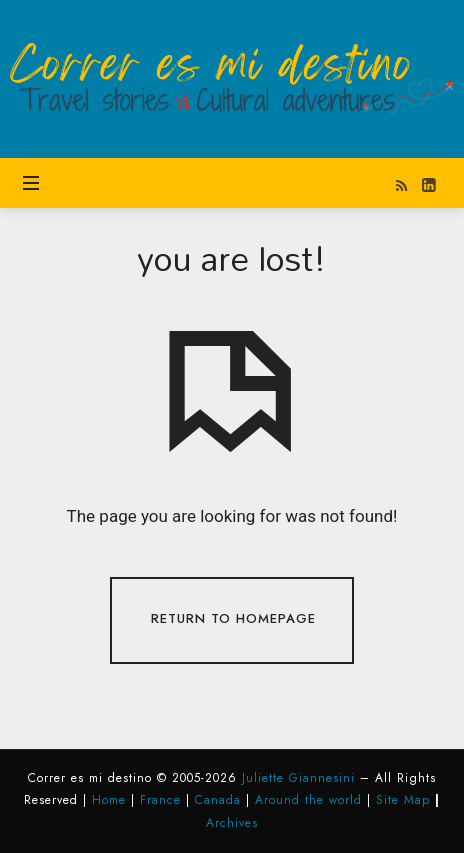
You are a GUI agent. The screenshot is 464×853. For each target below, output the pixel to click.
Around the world (308, 800)
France (160, 800)
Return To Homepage (233, 618)
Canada (218, 800)
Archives (232, 823)
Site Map (403, 800)
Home (109, 800)
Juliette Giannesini (298, 778)
